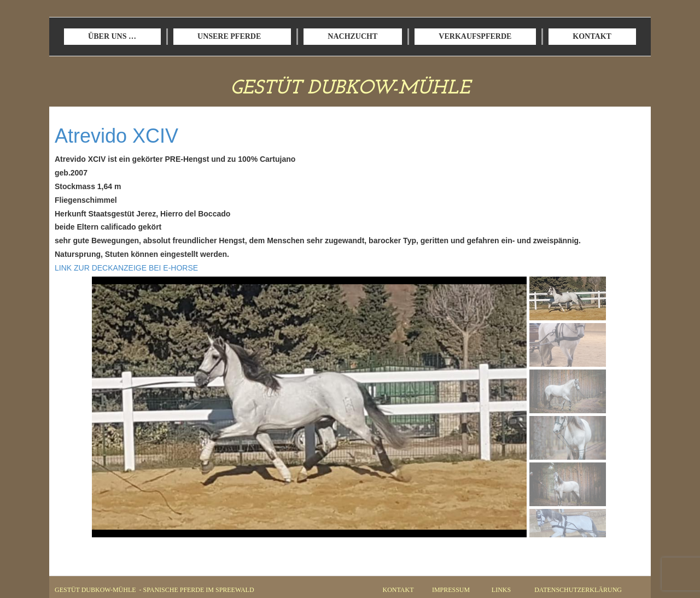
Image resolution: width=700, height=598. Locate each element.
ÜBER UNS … (112, 36)
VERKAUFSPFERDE (475, 36)
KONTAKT (592, 36)
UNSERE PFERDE (229, 36)
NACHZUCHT (352, 36)
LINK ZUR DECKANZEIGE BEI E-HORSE (126, 268)
